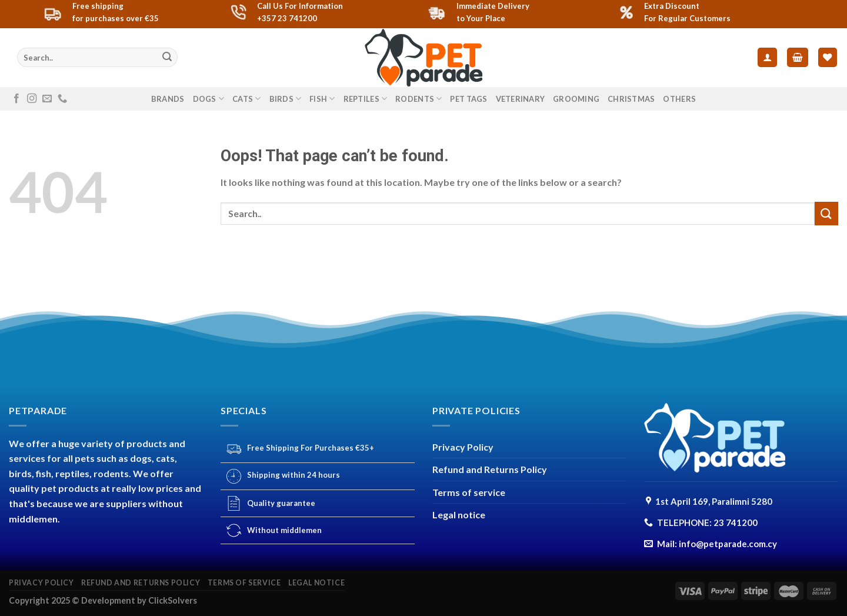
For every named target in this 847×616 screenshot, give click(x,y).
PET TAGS (468, 99)
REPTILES (366, 99)
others (679, 99)
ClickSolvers (173, 600)
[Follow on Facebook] (16, 99)
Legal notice (459, 515)
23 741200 (736, 522)
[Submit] (167, 58)
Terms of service (469, 492)
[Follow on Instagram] (32, 99)
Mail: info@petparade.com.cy (717, 544)
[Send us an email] (47, 99)
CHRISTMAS (631, 99)
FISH (322, 99)
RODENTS (419, 99)
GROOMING (576, 99)
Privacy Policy (463, 447)
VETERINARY (521, 99)
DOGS (209, 99)
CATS (246, 99)
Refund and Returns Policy (490, 469)
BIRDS (286, 99)
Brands (168, 99)
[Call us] (62, 99)
